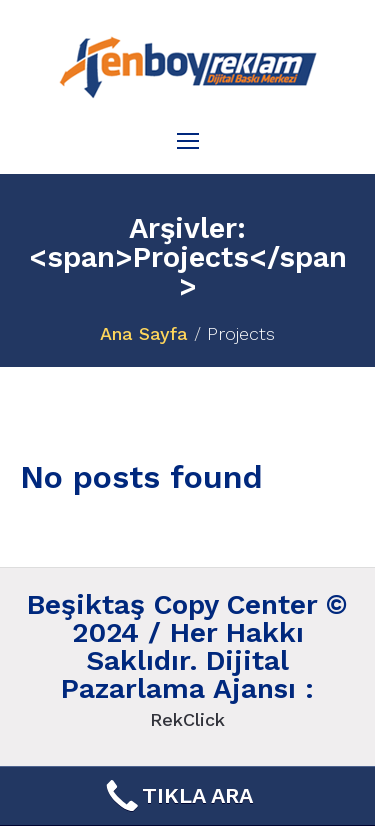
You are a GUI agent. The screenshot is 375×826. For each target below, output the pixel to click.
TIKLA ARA (177, 796)
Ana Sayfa (144, 333)
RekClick (187, 719)
